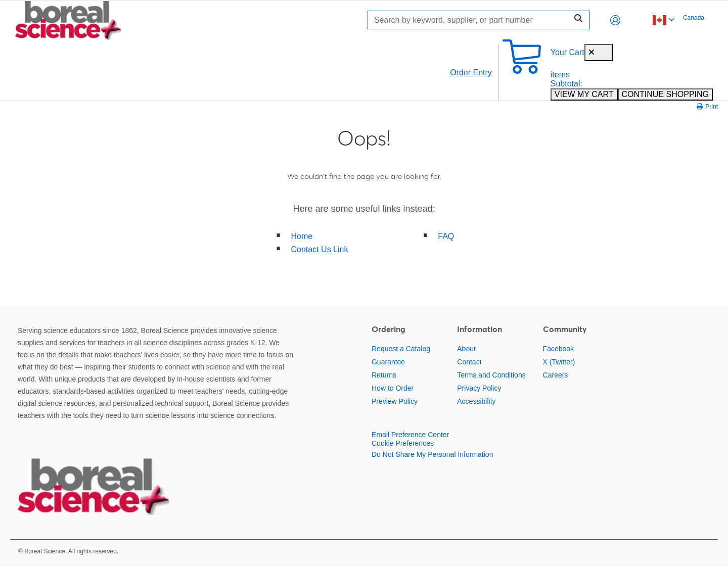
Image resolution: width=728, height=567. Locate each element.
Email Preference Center (410, 435)
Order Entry (471, 73)
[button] (615, 20)
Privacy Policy (479, 388)
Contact (469, 362)
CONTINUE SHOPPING (665, 94)
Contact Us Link (320, 249)
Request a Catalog (401, 349)
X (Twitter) (559, 362)
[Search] (470, 20)
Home (302, 236)
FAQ (446, 236)
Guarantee (388, 362)
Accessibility (476, 401)
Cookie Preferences (403, 443)
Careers (556, 375)
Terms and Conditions (491, 375)
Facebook (558, 349)
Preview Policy (395, 401)
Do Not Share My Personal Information (432, 454)
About (466, 349)
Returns (384, 375)
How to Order (393, 388)
